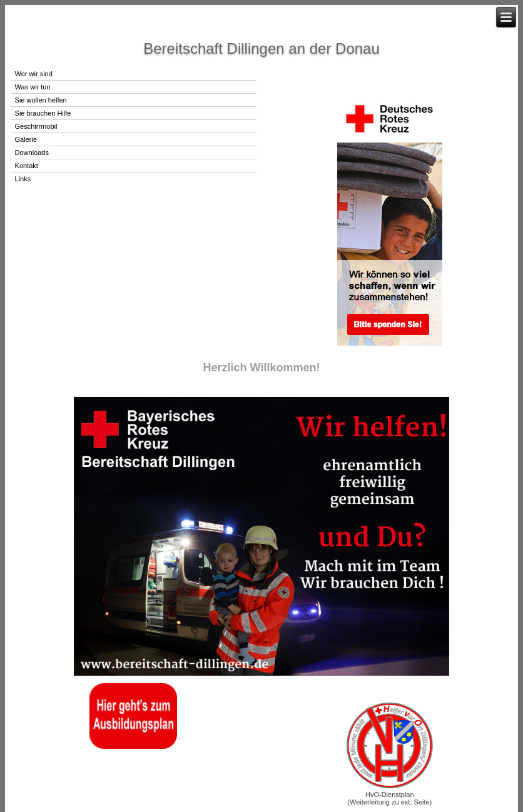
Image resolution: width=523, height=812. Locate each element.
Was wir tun (33, 87)
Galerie (26, 139)
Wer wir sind (34, 74)
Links (23, 179)
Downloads (32, 153)
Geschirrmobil (36, 126)
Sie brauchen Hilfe (43, 113)
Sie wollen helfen (41, 100)
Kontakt (27, 166)
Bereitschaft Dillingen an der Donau (261, 48)
